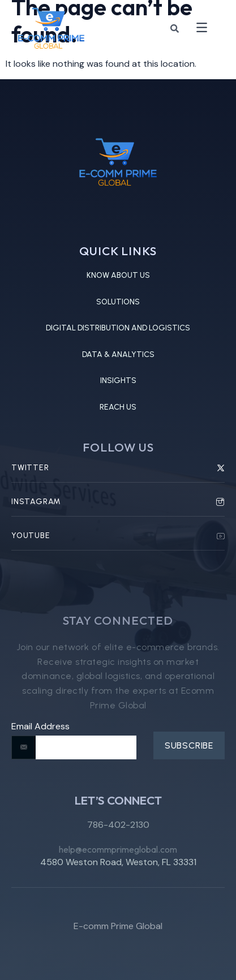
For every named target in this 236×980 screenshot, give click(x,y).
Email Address (40, 727)
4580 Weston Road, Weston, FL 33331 (118, 867)
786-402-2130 (118, 831)
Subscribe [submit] (189, 745)
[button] (201, 28)
